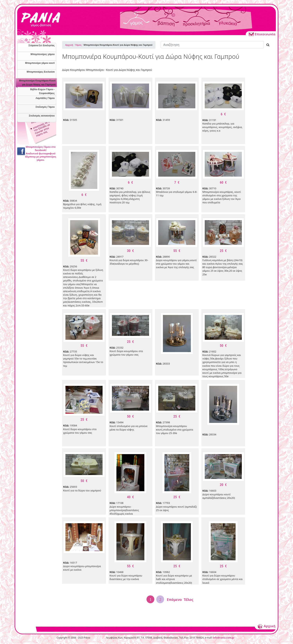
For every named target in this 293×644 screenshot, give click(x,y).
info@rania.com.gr (224, 638)
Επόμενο (174, 600)
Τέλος (189, 600)
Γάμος (78, 45)
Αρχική (69, 45)
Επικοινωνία (262, 34)
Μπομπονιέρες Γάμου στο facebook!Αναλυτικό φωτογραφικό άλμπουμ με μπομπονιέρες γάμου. (41, 153)
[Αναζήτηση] (212, 45)
